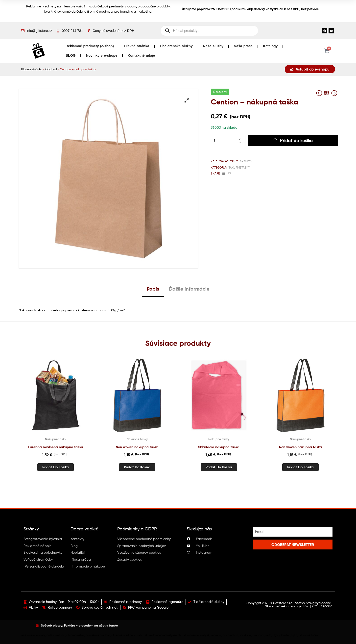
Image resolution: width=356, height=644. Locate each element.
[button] (187, 100)
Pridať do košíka (296, 140)
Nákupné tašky (239, 167)
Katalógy (270, 46)
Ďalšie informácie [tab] (189, 289)
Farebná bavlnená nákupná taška (56, 447)
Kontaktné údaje (141, 55)
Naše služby (213, 46)
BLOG (71, 55)
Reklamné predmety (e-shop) (90, 46)
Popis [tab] (153, 289)
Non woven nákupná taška (137, 447)
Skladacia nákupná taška (219, 447)
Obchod (51, 69)
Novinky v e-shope (102, 55)
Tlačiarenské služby (176, 46)
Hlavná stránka (137, 46)
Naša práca (243, 46)
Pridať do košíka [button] (56, 467)
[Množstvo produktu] (228, 141)
